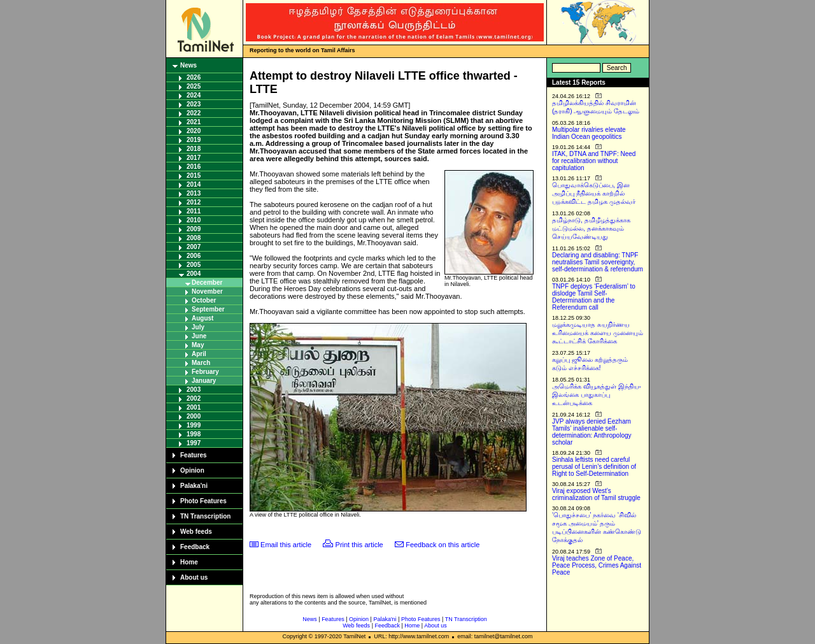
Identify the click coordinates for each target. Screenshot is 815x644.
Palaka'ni (194, 486)
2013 (194, 193)
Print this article (359, 545)
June (199, 336)
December (207, 283)
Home (189, 562)
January (204, 381)
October (204, 300)
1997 (194, 443)
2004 (194, 274)
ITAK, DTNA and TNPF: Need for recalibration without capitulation (594, 161)
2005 (194, 265)
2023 (194, 104)
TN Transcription (205, 516)
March (201, 363)
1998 (194, 434)
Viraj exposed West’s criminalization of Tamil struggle (596, 494)
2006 (194, 256)
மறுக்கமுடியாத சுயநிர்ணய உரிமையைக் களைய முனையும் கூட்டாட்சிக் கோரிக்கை (598, 333)
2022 (194, 113)
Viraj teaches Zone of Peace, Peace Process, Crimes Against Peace (597, 565)
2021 (194, 122)
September (208, 309)
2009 (194, 229)
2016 (194, 167)
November (207, 291)
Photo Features (203, 501)
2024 (194, 95)
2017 (194, 158)
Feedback (195, 547)
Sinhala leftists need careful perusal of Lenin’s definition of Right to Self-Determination (594, 467)
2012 (194, 202)
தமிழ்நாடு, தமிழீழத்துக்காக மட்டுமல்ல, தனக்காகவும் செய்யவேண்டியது (591, 228)
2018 (194, 149)
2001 (194, 407)
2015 (194, 175)
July (198, 327)
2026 (194, 77)
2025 (194, 86)
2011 (194, 211)
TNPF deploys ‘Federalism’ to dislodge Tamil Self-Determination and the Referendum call (594, 297)
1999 (194, 425)
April (199, 354)
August (202, 318)
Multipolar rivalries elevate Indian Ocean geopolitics (589, 133)
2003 (194, 390)
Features (194, 455)
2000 (194, 416)
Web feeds (196, 532)
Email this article (286, 545)
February (205, 372)
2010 (194, 220)
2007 (194, 247)
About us (194, 577)
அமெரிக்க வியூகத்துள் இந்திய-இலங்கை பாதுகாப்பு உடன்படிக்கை (597, 395)
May (198, 345)
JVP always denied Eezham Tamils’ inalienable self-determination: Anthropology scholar (592, 432)
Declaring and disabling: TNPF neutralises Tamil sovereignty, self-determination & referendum (598, 262)
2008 (194, 238)
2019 (194, 140)
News (188, 65)
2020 (194, 131)
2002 (194, 398)
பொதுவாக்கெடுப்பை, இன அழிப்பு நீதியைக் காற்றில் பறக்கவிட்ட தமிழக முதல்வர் (594, 193)
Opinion (192, 470)
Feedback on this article (443, 545)
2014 (194, 184)
